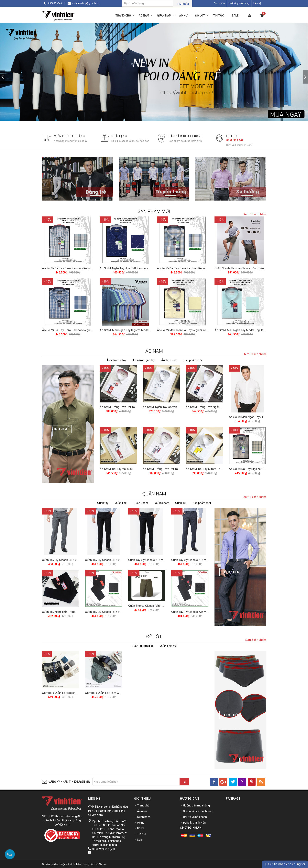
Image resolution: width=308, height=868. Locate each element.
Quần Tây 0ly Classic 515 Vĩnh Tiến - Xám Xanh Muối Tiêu (208, 559)
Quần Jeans (141, 502)
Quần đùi (181, 502)
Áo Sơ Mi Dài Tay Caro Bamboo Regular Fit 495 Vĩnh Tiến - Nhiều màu (87, 268)
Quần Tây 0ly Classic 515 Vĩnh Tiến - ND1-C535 (115, 610)
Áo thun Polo (169, 359)
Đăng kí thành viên (194, 822)
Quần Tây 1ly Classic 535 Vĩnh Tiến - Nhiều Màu (202, 610)
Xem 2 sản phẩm (255, 639)
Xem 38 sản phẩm (255, 353)
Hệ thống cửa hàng (239, 3)
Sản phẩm (219, 3)
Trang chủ (143, 805)
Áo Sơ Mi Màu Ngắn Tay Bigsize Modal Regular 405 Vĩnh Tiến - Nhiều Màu (147, 329)
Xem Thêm (59, 428)
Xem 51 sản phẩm (255, 214)
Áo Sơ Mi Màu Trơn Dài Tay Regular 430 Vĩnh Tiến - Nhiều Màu (197, 329)
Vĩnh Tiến (75, 863)
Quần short (162, 502)
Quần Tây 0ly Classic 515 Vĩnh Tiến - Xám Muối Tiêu (76, 559)
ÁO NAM (154, 350)
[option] (154, 72)
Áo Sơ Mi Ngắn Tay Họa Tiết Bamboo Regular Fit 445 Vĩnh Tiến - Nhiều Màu (148, 268)
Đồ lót (141, 827)
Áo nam (142, 810)
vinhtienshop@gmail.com (86, 3)
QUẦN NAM (154, 493)
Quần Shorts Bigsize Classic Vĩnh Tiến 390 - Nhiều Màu (250, 268)
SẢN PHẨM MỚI (154, 211)
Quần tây (103, 502)
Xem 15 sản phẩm (255, 496)
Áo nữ (141, 822)
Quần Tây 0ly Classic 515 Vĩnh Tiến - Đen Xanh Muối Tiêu (122, 559)
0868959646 (55, 3)
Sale (140, 839)
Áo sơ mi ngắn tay (144, 359)
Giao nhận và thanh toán (198, 810)
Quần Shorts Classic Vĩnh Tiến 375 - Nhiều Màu (159, 604)
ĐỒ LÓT (154, 636)
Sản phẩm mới (193, 359)
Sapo (102, 863)
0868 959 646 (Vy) (104, 848)
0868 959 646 (235, 140)
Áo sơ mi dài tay (116, 359)
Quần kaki (121, 502)
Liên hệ (257, 3)
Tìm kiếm (183, 4)
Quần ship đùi (168, 645)
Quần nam (144, 816)
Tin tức (141, 833)
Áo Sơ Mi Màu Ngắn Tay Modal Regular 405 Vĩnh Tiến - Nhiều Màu (257, 329)
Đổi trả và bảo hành (195, 816)
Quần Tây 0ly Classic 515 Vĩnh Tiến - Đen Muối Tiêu (161, 559)
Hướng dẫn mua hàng (196, 805)
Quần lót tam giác (143, 645)
